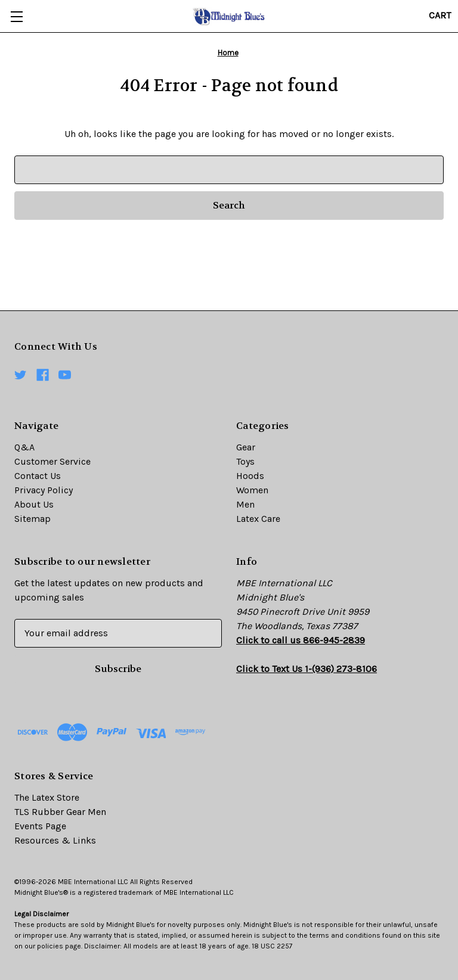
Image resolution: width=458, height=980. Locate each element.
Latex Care (258, 519)
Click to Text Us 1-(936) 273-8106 (307, 669)
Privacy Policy (44, 490)
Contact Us (38, 476)
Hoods (250, 476)
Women (252, 490)
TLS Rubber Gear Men (60, 812)
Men (245, 504)
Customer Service (52, 461)
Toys (245, 461)
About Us (34, 504)
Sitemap (33, 519)
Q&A (24, 447)
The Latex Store (47, 797)
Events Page (40, 826)
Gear (246, 447)
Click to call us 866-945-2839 (301, 640)
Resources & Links (55, 840)
